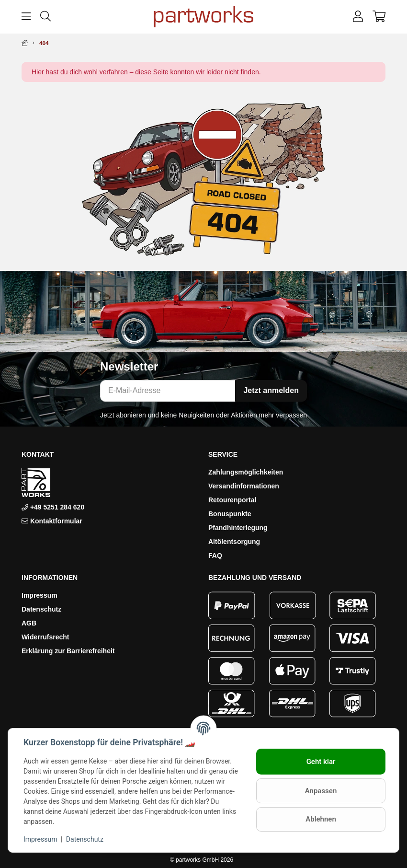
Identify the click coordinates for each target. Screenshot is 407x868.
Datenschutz (41, 609)
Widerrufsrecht (45, 637)
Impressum (40, 595)
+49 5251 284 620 (56, 507)
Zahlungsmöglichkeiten (246, 472)
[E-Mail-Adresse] (168, 391)
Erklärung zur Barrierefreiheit (68, 651)
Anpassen (321, 791)
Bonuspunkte (230, 514)
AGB (29, 623)
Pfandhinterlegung (238, 528)
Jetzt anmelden (271, 390)
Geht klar (321, 762)
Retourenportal (232, 500)
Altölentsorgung (234, 542)
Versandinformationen (244, 486)
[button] (358, 17)
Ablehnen (321, 819)
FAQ (215, 556)
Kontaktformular (56, 521)
